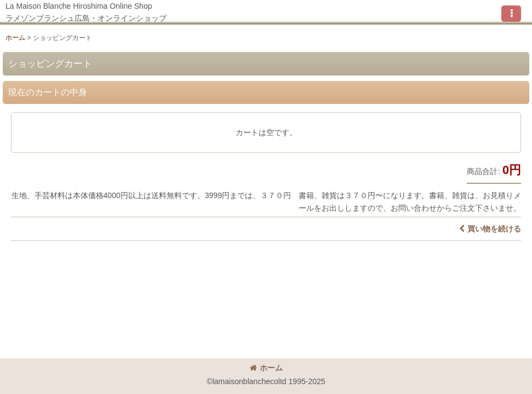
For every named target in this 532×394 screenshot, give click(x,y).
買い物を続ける (490, 229)
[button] (511, 14)
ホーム (266, 368)
